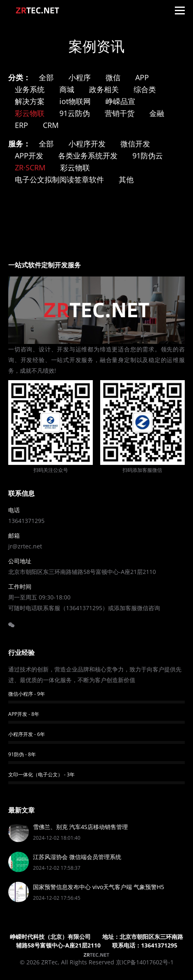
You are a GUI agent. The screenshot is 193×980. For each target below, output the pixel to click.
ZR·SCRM (30, 167)
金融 (157, 113)
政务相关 (104, 89)
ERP (21, 125)
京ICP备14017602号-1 (145, 962)
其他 (126, 179)
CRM (51, 125)
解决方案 (30, 101)
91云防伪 (75, 113)
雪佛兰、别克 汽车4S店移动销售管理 (80, 827)
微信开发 (135, 144)
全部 (46, 77)
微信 (113, 77)
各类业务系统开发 (88, 156)
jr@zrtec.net (25, 546)
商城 (67, 89)
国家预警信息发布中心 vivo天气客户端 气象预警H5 (99, 887)
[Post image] (19, 832)
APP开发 (29, 156)
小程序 (80, 77)
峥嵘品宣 (120, 101)
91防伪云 (148, 156)
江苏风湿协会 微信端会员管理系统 (77, 857)
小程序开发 (87, 144)
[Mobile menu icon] (180, 10)
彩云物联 (30, 113)
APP (142, 77)
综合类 (145, 89)
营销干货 (120, 113)
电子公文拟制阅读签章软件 (59, 179)
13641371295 (26, 521)
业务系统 (30, 89)
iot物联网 (75, 101)
